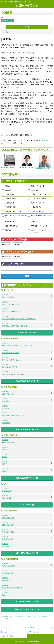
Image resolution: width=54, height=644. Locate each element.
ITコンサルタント (10, 222)
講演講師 (7, 230)
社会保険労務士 (9, 199)
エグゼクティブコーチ (37, 199)
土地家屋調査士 (9, 195)
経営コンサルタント (36, 186)
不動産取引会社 (9, 207)
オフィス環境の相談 (36, 211)
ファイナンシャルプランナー (39, 195)
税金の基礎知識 (7, 21)
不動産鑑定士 (34, 190)
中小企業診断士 (35, 207)
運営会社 (31, 628)
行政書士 (33, 222)
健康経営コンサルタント (12, 211)
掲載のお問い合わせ (8, 636)
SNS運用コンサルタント (38, 226)
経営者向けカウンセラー (38, 203)
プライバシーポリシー (35, 632)
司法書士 (7, 190)
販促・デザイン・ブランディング (14, 217)
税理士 (6, 186)
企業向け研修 (8, 203)
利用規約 (4, 632)
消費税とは (10, 32)
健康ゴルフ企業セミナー (12, 226)
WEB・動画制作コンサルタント (39, 217)
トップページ (5, 628)
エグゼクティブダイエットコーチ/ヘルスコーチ (40, 231)
